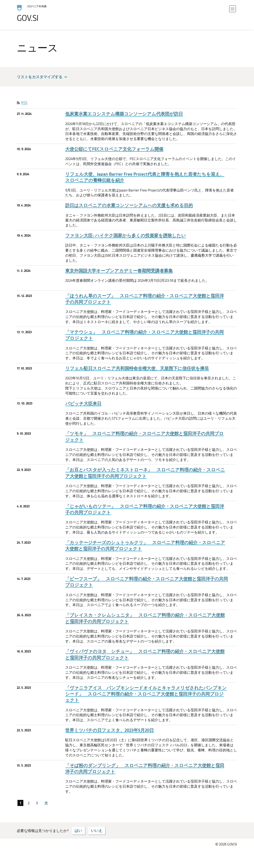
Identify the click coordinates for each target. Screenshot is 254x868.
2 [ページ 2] (29, 803)
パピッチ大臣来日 (83, 404)
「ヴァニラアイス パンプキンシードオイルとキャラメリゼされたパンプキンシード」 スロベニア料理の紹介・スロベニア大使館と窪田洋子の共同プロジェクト (146, 694)
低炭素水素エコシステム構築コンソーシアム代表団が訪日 (124, 114)
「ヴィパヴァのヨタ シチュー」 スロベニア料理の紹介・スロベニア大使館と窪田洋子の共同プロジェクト (145, 654)
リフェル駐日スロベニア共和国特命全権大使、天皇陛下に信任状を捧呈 (137, 368)
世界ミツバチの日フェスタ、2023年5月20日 (110, 730)
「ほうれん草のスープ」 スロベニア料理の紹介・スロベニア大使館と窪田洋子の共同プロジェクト (145, 299)
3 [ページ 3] (37, 803)
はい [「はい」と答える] (78, 830)
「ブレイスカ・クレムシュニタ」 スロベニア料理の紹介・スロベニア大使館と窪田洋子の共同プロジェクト (145, 618)
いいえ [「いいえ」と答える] (97, 830)
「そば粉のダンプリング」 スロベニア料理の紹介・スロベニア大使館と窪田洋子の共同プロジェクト (145, 768)
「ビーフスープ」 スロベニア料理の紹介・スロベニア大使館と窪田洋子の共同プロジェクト (147, 582)
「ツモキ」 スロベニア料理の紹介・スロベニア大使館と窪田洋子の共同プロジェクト (144, 437)
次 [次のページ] (46, 803)
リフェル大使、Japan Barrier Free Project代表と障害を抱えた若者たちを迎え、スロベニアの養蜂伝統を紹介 (145, 177)
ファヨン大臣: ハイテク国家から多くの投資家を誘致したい (126, 235)
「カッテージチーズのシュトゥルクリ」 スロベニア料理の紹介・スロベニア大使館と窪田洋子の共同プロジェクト (145, 546)
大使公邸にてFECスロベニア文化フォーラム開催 (114, 149)
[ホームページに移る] (43, 13)
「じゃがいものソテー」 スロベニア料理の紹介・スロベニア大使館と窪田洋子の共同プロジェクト (145, 509)
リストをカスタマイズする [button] (43, 77)
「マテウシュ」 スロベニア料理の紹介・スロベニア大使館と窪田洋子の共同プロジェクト (144, 335)
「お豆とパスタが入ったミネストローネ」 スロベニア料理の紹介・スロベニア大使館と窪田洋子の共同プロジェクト (145, 473)
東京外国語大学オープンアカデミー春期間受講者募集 (119, 271)
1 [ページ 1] (21, 803)
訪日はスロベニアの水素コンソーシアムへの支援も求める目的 (129, 205)
